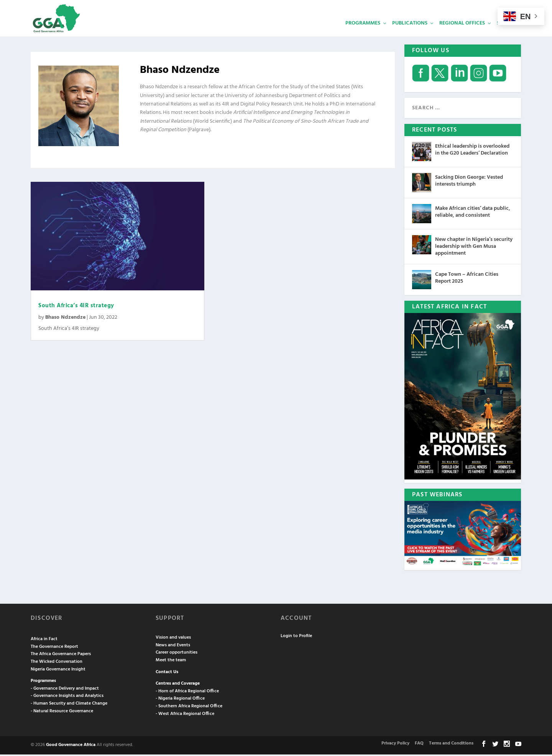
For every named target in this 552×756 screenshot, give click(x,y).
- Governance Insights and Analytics (67, 698)
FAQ (419, 745)
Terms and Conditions (451, 745)
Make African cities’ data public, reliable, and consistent (473, 213)
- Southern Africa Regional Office (189, 708)
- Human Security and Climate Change (69, 705)
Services (508, 33)
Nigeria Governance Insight (58, 671)
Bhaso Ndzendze (65, 319)
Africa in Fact (44, 641)
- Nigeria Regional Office (180, 700)
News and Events (173, 647)
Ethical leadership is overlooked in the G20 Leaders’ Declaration (472, 151)
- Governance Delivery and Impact (65, 690)
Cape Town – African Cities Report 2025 (467, 280)
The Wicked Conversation (57, 664)
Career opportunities (177, 654)
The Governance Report (54, 648)
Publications (410, 33)
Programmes (363, 33)
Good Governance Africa (71, 747)
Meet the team (171, 662)
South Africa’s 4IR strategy (77, 308)
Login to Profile (296, 637)
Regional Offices (462, 33)
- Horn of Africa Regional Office (187, 693)
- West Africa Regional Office (185, 715)
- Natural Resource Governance (62, 713)
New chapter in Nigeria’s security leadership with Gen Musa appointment (474, 248)
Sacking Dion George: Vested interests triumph (469, 182)
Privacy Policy (395, 745)
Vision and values (173, 639)
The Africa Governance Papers (61, 656)
